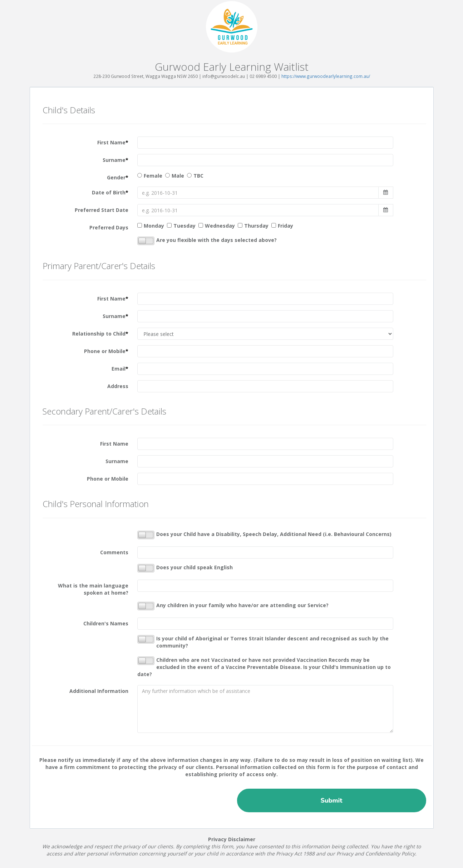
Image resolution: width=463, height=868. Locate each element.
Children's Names (106, 623)
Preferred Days (109, 227)
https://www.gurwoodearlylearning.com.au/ (326, 76)
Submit (331, 800)
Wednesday (220, 226)
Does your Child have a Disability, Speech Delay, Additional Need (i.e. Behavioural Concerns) (264, 535)
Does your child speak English (185, 568)
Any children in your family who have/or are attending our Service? (233, 606)
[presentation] (92, 799)
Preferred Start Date (102, 210)
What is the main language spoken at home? (93, 589)
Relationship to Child (100, 334)
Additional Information (99, 691)
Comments (114, 552)
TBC (198, 176)
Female (153, 176)
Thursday (256, 226)
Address (118, 386)
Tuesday (184, 226)
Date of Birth (110, 192)
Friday (285, 226)
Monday (154, 226)
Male (178, 176)
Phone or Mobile (106, 351)
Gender (118, 177)
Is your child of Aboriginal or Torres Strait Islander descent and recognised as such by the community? (263, 642)
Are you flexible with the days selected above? (207, 241)
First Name (113, 142)
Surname (115, 160)
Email (120, 369)
